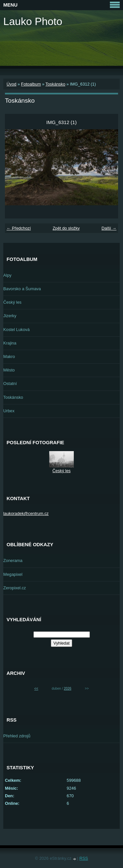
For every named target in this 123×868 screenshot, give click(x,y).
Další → (109, 228)
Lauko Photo (33, 21)
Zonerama (13, 561)
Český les (12, 302)
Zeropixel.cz (15, 588)
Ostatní (10, 383)
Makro (9, 357)
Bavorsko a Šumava (22, 289)
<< (36, 689)
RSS (84, 858)
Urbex (9, 411)
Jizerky (10, 316)
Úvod (11, 84)
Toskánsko (55, 84)
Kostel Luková (16, 330)
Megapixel (13, 574)
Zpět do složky (66, 228)
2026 (68, 689)
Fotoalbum (31, 84)
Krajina (10, 343)
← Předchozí (19, 228)
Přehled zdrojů (17, 736)
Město (9, 370)
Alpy (7, 275)
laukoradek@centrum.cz (26, 513)
